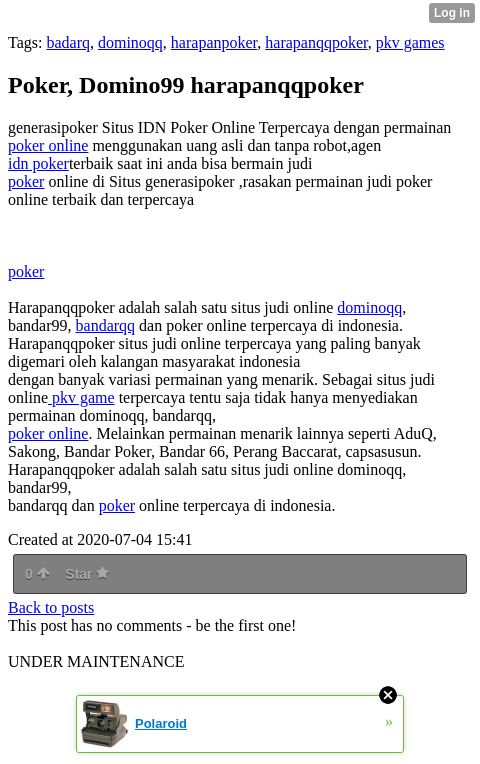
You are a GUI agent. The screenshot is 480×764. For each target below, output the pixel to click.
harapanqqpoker (316, 42)
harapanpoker (214, 42)
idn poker (38, 163)
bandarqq (106, 325)
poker (26, 181)
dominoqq (130, 42)
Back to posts (51, 607)
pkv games (410, 42)
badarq (68, 42)
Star (87, 574)
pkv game (81, 397)
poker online (48, 145)
